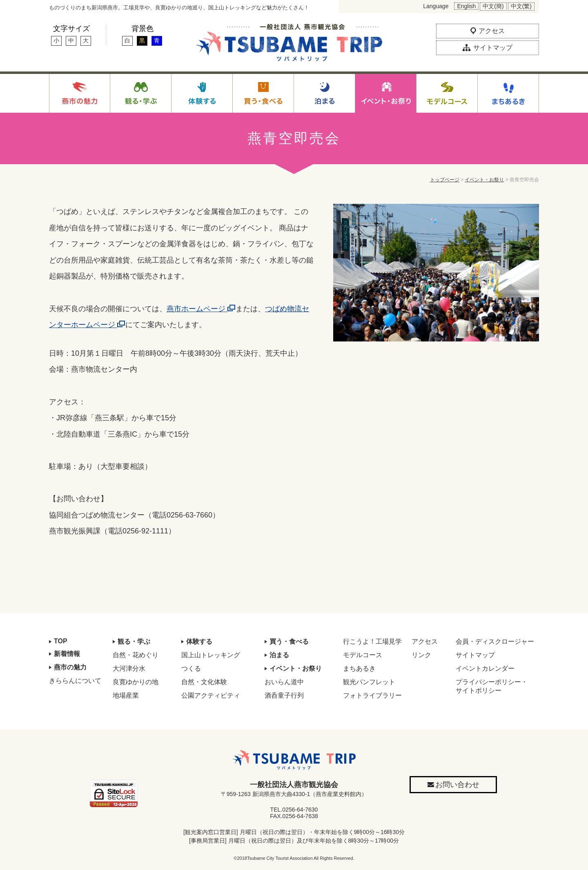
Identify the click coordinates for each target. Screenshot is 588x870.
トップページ (445, 180)
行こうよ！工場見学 (372, 641)
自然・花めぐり (136, 655)
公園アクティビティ (211, 695)
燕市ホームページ (201, 309)
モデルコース (363, 655)
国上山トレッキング (211, 655)
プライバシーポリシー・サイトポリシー (492, 686)
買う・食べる (289, 641)
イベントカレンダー (485, 668)
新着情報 (67, 654)
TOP (61, 641)
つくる (191, 668)
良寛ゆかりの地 (136, 682)
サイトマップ (475, 655)
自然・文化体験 (204, 682)
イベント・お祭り (484, 180)
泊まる (279, 655)
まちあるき (359, 668)
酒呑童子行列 (284, 695)
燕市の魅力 (70, 667)
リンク (421, 655)
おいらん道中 (284, 682)
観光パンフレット (369, 682)
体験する (199, 641)
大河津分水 (129, 668)
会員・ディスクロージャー (495, 641)
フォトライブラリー (372, 695)
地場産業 (126, 695)
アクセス (425, 641)
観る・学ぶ (134, 641)
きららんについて (75, 681)
